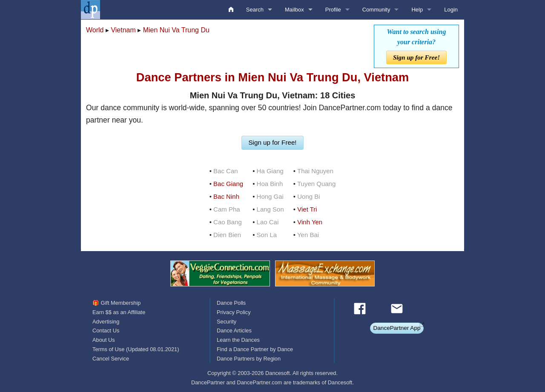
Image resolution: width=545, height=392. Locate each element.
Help (417, 10)
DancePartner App (397, 328)
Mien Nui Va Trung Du (176, 30)
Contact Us (106, 330)
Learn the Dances (238, 340)
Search (255, 10)
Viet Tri (307, 209)
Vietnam (123, 30)
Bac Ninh (226, 196)
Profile (333, 10)
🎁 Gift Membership (116, 303)
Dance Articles (234, 330)
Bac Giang (228, 184)
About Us (104, 340)
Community (376, 10)
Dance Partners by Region (249, 359)
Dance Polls (231, 303)
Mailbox (294, 10)
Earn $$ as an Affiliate (119, 312)
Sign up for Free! (416, 57)
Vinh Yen (310, 222)
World (95, 30)
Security (227, 322)
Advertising (106, 322)
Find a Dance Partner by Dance (255, 349)
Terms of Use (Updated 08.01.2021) (136, 349)
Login (451, 10)
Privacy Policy (234, 312)
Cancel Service (111, 359)
